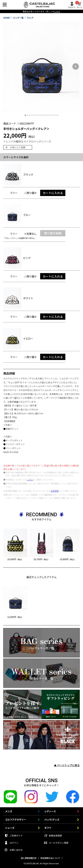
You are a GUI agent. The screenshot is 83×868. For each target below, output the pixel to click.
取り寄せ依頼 (53, 233)
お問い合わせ (16, 850)
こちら (30, 480)
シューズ (10, 828)
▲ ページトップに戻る (67, 765)
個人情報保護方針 (29, 858)
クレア (30, 18)
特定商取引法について (50, 858)
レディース (50, 811)
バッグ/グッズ (52, 820)
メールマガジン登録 (59, 843)
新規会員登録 (55, 835)
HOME (6, 18)
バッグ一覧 (18, 18)
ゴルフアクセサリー (15, 820)
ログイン (72, 7)
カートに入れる (53, 193)
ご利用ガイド (16, 835)
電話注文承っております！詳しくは (41, 11)
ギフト (48, 828)
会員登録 (55, 491)
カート (80, 5)
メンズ (9, 811)
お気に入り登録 (18, 147)
